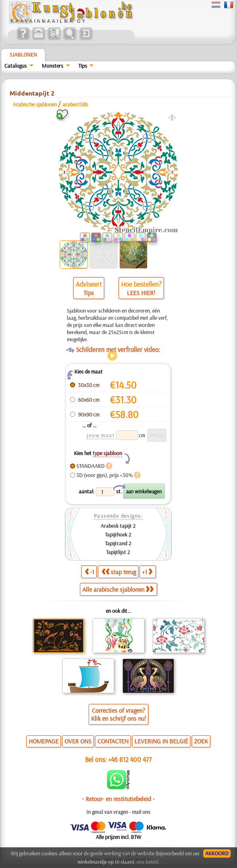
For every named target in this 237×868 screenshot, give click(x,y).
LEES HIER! (141, 293)
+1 (147, 572)
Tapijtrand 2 (118, 543)
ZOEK (201, 741)
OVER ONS (78, 741)
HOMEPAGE (44, 741)
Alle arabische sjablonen (118, 589)
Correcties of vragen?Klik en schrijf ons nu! (118, 714)
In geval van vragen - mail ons (118, 812)
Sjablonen (23, 55)
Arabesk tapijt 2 (118, 526)
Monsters (52, 66)
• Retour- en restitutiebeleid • (118, 799)
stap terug (119, 572)
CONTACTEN (113, 741)
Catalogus (16, 66)
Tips (83, 66)
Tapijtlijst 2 (118, 552)
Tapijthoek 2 (118, 534)
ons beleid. (148, 862)
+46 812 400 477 (130, 759)
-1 (89, 572)
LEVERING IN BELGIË (161, 741)
